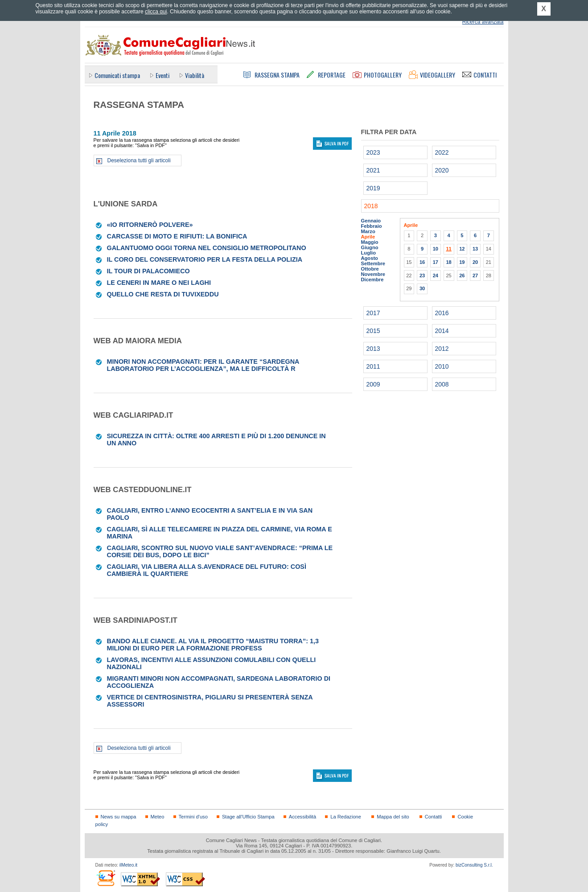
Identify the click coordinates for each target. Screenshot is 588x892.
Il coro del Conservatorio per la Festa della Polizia (205, 259)
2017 (373, 313)
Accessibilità (302, 817)
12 (462, 249)
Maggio (370, 242)
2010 (442, 366)
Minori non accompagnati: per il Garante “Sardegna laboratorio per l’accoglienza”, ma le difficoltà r (203, 365)
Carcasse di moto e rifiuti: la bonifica (177, 236)
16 (422, 262)
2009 (373, 384)
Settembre (373, 263)
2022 (442, 152)
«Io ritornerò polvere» (150, 225)
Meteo (158, 817)
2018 (371, 206)
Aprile (368, 237)
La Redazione (346, 817)
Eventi (162, 75)
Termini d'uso (193, 817)
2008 (442, 384)
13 (475, 249)
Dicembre (372, 280)
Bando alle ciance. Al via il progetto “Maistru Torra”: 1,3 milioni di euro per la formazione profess (213, 645)
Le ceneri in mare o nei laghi (159, 283)
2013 (373, 349)
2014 (442, 331)
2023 (373, 152)
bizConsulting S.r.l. (474, 865)
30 (422, 288)
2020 (442, 170)
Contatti (433, 817)
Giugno (370, 247)
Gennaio (371, 221)
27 (475, 275)
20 (475, 262)
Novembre (373, 274)
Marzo (368, 231)
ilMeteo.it (128, 865)
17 (436, 262)
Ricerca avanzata (483, 22)
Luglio (368, 253)
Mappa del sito (393, 817)
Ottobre (370, 269)
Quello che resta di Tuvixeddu (163, 294)
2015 (373, 331)
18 (448, 262)
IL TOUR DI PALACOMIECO (148, 271)
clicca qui (156, 12)
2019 (373, 188)
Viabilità (195, 75)
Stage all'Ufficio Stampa (248, 817)
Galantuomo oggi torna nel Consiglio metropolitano (207, 248)
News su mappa (119, 817)
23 (422, 275)
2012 (442, 349)
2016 (442, 313)
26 (462, 275)
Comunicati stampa (117, 75)
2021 (373, 170)
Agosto (370, 258)
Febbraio (372, 226)
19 (462, 262)
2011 (373, 366)
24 (436, 275)
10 (436, 249)
